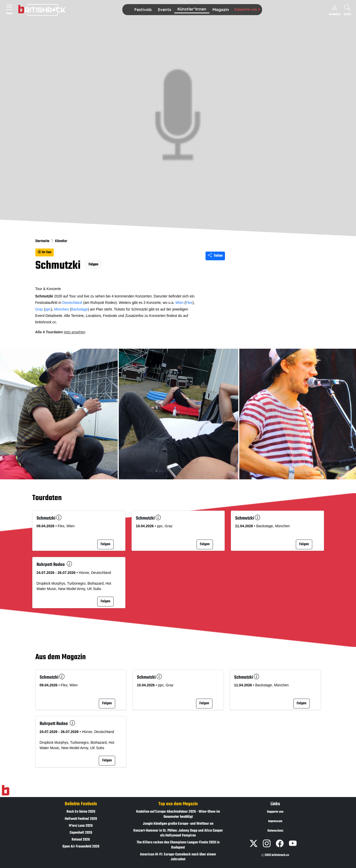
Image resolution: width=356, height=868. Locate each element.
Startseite (43, 241)
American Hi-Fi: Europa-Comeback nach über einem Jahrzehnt (178, 857)
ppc (48, 309)
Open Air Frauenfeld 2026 (81, 847)
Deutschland (72, 303)
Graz (39, 309)
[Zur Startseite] (6, 790)
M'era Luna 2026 (81, 826)
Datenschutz (275, 831)
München (61, 309)
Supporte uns (247, 9)
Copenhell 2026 (81, 833)
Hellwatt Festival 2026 (81, 819)
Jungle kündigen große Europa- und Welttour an (178, 824)
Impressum (275, 821)
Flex (189, 303)
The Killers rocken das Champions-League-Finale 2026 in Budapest (178, 845)
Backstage (79, 309)
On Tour (45, 252)
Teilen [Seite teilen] (215, 256)
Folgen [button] (93, 265)
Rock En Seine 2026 (81, 812)
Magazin (221, 9)
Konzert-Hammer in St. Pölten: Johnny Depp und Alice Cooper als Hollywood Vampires (178, 833)
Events (165, 9)
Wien (179, 303)
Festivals (143, 9)
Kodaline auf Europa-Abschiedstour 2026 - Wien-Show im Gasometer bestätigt (178, 814)
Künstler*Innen (192, 9)
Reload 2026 (81, 840)
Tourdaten (47, 498)
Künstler (61, 241)
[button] (143, 10)
